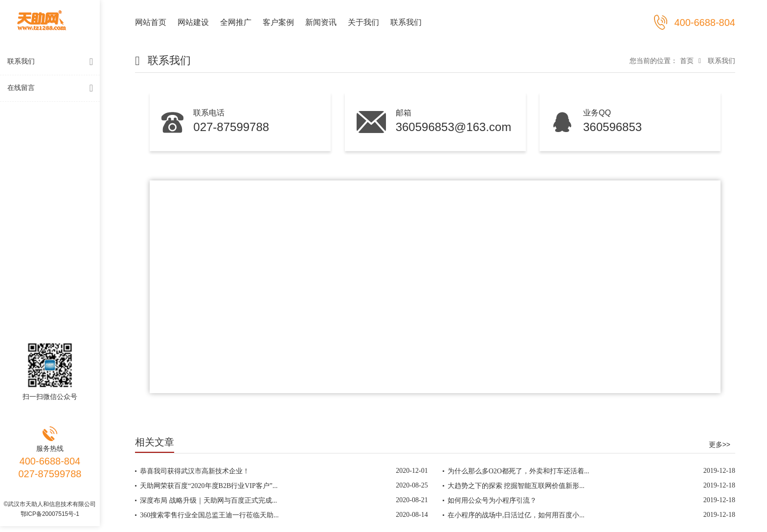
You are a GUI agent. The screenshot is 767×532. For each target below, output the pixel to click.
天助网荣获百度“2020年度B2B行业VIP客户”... (209, 486)
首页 (687, 61)
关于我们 (363, 22)
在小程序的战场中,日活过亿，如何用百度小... (516, 515)
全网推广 (236, 22)
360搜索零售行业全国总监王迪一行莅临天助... (209, 515)
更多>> (720, 444)
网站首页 (151, 22)
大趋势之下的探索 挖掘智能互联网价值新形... (516, 486)
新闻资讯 (321, 22)
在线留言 (52, 88)
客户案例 (278, 22)
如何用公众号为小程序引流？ (492, 500)
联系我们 (52, 62)
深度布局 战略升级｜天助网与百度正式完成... (208, 500)
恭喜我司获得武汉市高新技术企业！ (195, 471)
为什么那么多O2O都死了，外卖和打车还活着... (519, 471)
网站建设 (193, 22)
